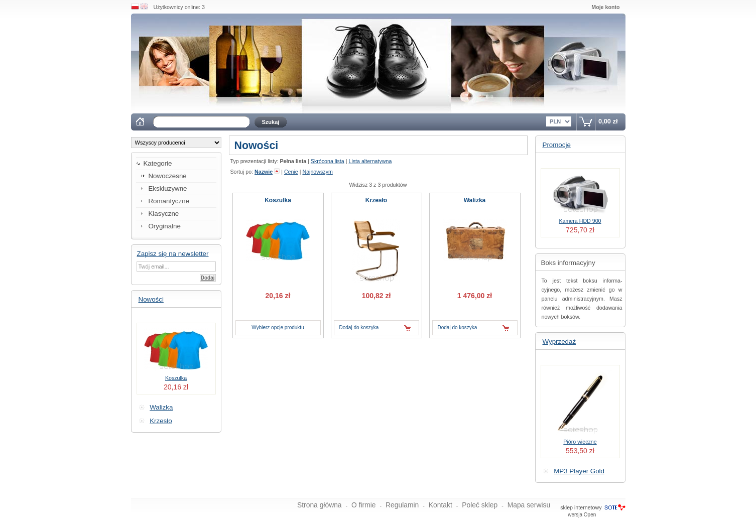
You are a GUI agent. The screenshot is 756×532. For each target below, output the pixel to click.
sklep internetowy (581, 507)
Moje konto (605, 7)
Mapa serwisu (529, 505)
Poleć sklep (480, 505)
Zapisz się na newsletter (173, 254)
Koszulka (176, 378)
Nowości (151, 299)
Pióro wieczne (580, 442)
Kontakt (440, 505)
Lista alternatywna (370, 161)
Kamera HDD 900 (580, 221)
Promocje (557, 145)
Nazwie (264, 172)
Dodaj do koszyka (359, 327)
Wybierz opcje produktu (278, 327)
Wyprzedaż (559, 342)
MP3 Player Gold (579, 471)
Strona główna (320, 505)
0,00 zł (608, 121)
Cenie (291, 172)
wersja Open (582, 515)
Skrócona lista (328, 161)
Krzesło (161, 421)
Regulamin (402, 505)
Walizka (161, 407)
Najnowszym (317, 172)
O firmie (364, 505)
